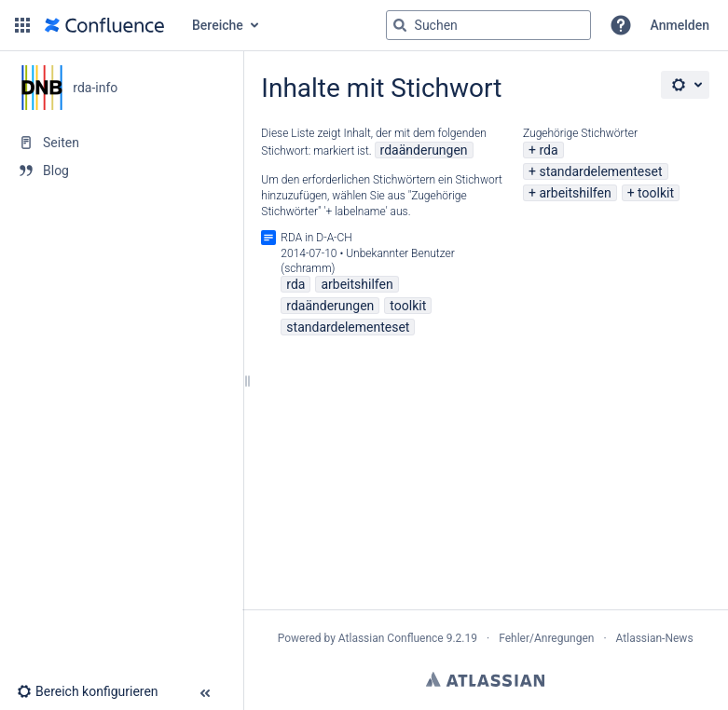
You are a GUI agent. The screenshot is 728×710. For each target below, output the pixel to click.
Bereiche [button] (218, 25)
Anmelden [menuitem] (680, 25)
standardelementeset (600, 171)
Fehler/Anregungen (546, 638)
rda (548, 150)
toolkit (656, 193)
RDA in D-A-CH (316, 238)
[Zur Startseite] (104, 25)
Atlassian (485, 679)
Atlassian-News (655, 638)
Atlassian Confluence (391, 638)
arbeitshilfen (575, 193)
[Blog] (121, 171)
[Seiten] (121, 143)
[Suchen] (400, 25)
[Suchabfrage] (488, 25)
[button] (22, 25)
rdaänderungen (424, 150)
